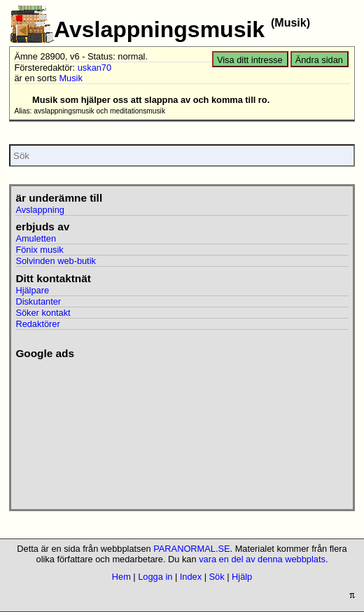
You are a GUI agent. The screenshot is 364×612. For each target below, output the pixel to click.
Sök (217, 577)
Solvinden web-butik (56, 261)
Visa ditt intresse (250, 60)
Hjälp (242, 577)
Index (191, 577)
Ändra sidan (319, 60)
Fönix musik (39, 250)
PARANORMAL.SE (191, 549)
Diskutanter (38, 301)
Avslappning (40, 210)
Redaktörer (37, 324)
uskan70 (94, 68)
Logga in (155, 577)
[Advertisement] (93, 430)
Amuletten (36, 238)
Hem (121, 577)
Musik (70, 78)
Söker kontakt (43, 313)
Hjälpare (32, 290)
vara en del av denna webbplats (262, 559)
